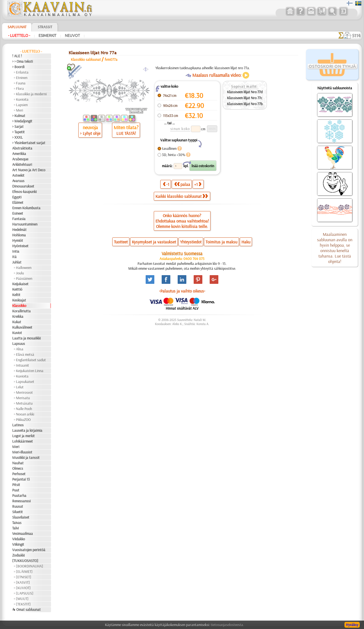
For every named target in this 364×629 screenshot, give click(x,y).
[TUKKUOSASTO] (25, 561)
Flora (20, 88)
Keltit (16, 295)
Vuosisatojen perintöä (29, 550)
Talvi (15, 528)
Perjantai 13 (21, 479)
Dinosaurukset (23, 186)
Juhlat (17, 262)
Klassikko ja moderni (31, 94)
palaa (182, 184)
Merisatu (23, 398)
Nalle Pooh (24, 409)
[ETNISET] (24, 577)
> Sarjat (18, 126)
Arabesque (20, 159)
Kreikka (18, 316)
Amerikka (19, 154)
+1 (198, 184)
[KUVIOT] (23, 588)
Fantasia (19, 219)
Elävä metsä (25, 354)
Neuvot (72, 36)
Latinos (18, 425)
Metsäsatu (24, 403)
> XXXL (17, 137)
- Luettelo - (19, 36)
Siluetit (17, 512)
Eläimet (18, 202)
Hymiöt (18, 240)
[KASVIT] (23, 582)
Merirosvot (24, 392)
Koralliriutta (21, 311)
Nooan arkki (25, 414)
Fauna (21, 83)
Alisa (20, 349)
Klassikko (19, 306)
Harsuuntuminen (25, 224)
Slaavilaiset (21, 517)
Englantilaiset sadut (31, 360)
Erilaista (22, 72)
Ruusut (18, 506)
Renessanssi (21, 501)
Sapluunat (17, 27)
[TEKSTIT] (23, 604)
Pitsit (16, 485)
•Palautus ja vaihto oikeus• (182, 291)
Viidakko (19, 539)
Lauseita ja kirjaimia (27, 430)
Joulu (20, 273)
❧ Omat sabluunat (26, 609)
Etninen (22, 78)
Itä (14, 257)
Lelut (20, 387)
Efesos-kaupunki (24, 192)
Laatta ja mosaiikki (26, 338)
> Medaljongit (22, 121)
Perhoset (19, 474)
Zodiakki (18, 555)
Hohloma (19, 235)
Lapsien (22, 105)
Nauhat (18, 463)
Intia (16, 251)
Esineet (18, 213)
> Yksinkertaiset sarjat (29, 143)
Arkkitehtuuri (22, 164)
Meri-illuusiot (22, 452)
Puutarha (19, 495)
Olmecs (18, 468)
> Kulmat (19, 116)
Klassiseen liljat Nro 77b (245, 104)
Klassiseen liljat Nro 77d (245, 92)
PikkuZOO (23, 420)
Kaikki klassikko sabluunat (182, 196)
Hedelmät (19, 230)
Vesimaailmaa (23, 533)
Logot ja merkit (23, 436)
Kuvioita (22, 99)
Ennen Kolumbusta (26, 208)
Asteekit (18, 175)
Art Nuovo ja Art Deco (29, 170)
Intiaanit (23, 365)
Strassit (45, 27)
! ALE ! (17, 56)
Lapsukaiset (25, 382)
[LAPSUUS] (25, 593)
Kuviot (17, 333)
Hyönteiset (20, 246)
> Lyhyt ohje (90, 133)
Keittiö (17, 289)
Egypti (17, 197)
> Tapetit (18, 132)
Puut (16, 490)
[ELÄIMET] (24, 571)
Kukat (17, 322)
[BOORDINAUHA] (30, 566)
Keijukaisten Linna (30, 371)
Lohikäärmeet (23, 441)
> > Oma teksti (23, 61)
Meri (20, 110)
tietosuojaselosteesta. (227, 625)
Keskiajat (19, 300)
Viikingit (18, 544)
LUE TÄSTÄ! (126, 133)
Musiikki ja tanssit (26, 458)
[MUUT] (22, 599)
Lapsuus (19, 344)
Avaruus (18, 181)
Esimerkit (47, 36)
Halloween (24, 268)
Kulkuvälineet (22, 327)
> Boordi (18, 67)
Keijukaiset (20, 284)
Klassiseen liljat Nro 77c (245, 98)
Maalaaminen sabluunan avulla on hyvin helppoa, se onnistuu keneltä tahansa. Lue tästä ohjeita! (335, 248)
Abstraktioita (22, 148)
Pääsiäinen (24, 278)
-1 (166, 184)
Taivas (17, 523)
